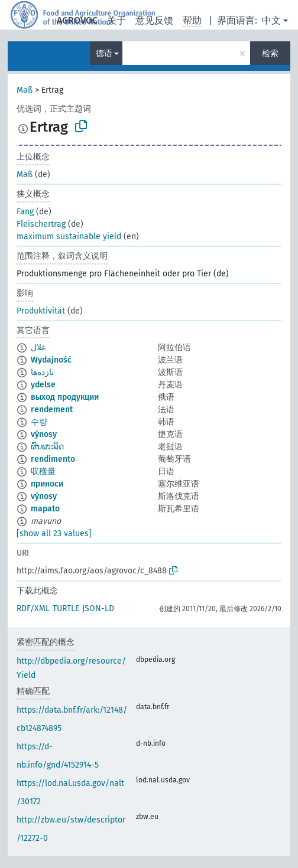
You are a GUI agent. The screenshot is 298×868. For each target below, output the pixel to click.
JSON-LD (98, 608)
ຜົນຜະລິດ (47, 447)
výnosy (44, 434)
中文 (271, 20)
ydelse (43, 385)
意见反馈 (154, 20)
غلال (38, 347)
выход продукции (65, 397)
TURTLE (66, 608)
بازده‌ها (42, 372)
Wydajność (51, 360)
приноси (47, 484)
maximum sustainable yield (69, 236)
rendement (52, 409)
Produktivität (41, 311)
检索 (270, 53)
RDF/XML (33, 608)
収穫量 (43, 471)
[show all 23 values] (54, 533)
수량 (39, 422)
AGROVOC (77, 20)
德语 (104, 53)
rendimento (53, 459)
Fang (25, 212)
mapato (45, 509)
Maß (25, 90)
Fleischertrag (41, 224)
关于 (116, 20)
